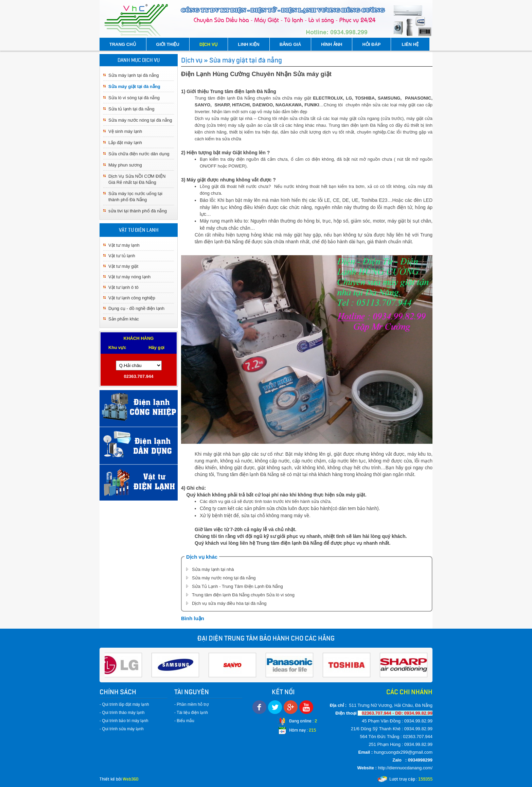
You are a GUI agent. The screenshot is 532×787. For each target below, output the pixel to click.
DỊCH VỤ (209, 44)
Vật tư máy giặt (123, 266)
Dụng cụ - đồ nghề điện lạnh (136, 308)
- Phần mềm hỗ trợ (191, 704)
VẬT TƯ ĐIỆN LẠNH (139, 230)
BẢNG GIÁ (290, 44)
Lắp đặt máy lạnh (125, 143)
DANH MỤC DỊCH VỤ (139, 60)
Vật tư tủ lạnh (122, 256)
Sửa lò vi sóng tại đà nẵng (134, 98)
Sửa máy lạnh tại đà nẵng (134, 75)
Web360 (130, 779)
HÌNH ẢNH (332, 44)
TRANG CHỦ (123, 44)
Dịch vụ (192, 60)
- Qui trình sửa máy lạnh (122, 729)
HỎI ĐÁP (371, 44)
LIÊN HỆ (410, 44)
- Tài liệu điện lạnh (191, 713)
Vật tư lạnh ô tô (123, 287)
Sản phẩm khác (124, 319)
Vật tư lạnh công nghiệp (132, 298)
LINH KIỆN (249, 44)
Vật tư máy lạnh (124, 245)
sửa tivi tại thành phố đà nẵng (138, 211)
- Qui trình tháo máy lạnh (122, 713)
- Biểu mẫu (184, 721)
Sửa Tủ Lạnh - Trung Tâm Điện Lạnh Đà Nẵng (237, 586)
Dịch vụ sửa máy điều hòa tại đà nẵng (229, 603)
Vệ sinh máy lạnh (125, 131)
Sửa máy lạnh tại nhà (213, 569)
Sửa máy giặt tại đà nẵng (134, 86)
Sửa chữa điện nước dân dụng (139, 154)
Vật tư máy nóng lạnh (129, 277)
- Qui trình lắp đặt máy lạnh (124, 704)
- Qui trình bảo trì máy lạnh (124, 721)
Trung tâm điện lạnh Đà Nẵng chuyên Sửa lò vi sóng (243, 595)
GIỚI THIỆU (168, 44)
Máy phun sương (125, 165)
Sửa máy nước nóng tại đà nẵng (140, 120)
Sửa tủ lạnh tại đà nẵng (131, 109)
